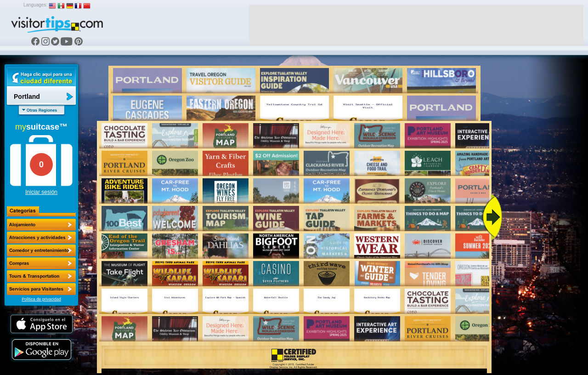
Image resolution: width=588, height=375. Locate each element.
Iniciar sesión (41, 192)
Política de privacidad (41, 299)
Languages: (35, 5)
